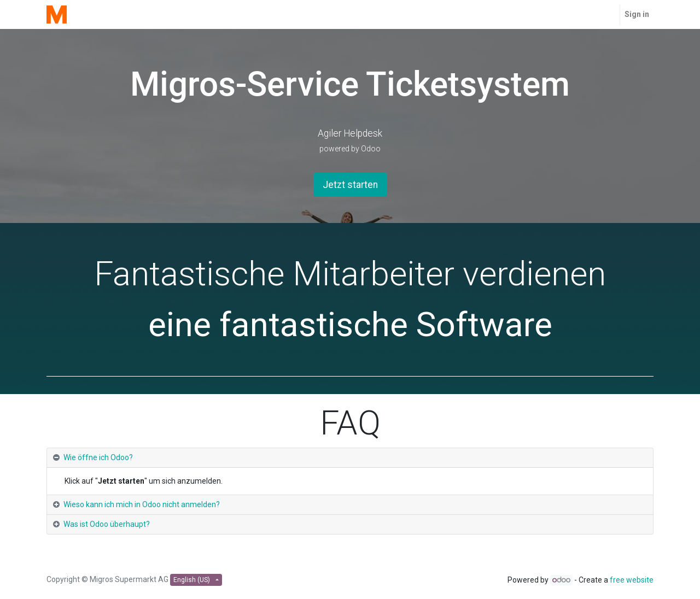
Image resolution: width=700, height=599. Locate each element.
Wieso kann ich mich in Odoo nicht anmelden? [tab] (142, 504)
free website (632, 580)
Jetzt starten (350, 185)
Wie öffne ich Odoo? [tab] (98, 457)
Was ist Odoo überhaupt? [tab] (107, 524)
